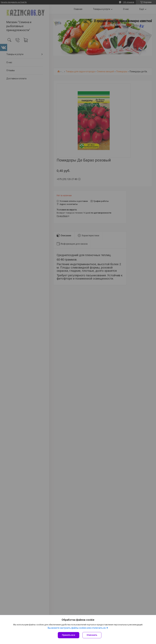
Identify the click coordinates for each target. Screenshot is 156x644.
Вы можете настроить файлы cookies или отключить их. (77, 628)
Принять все (69, 635)
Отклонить (92, 635)
